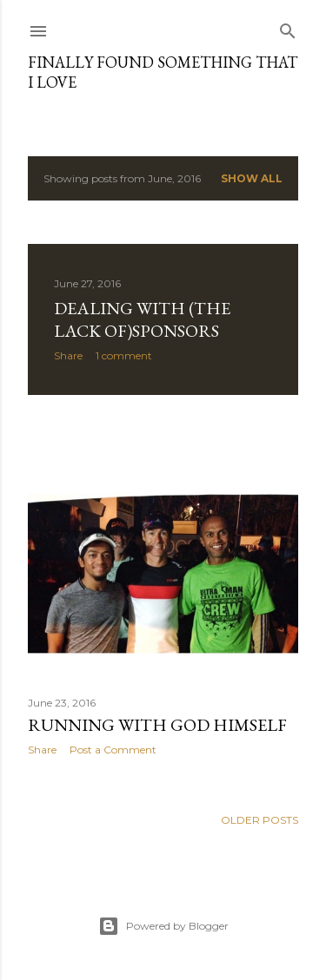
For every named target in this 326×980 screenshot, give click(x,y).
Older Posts (259, 820)
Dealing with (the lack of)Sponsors (142, 319)
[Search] (288, 27)
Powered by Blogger (163, 926)
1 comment (124, 355)
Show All (252, 178)
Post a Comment (113, 750)
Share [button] (68, 355)
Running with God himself (157, 725)
